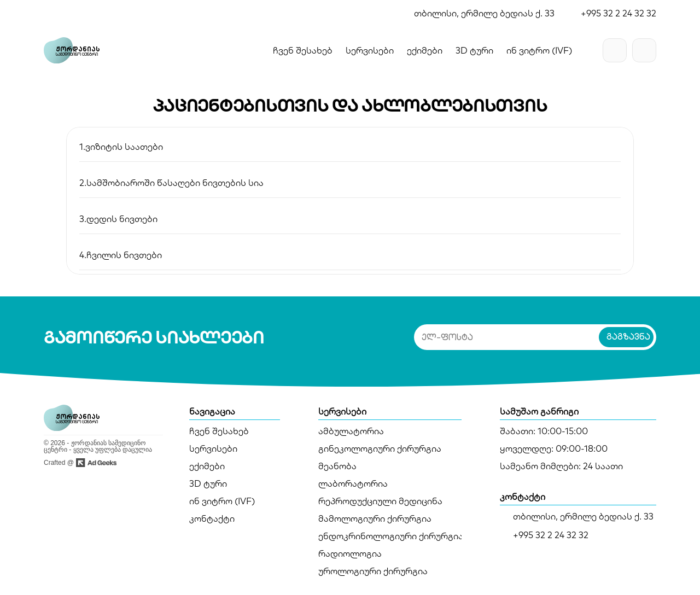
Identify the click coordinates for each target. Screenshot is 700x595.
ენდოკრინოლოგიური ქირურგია (391, 536)
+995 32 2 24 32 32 (619, 13)
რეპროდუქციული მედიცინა (380, 501)
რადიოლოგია (350, 553)
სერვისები (213, 448)
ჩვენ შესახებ (303, 50)
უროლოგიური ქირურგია (373, 571)
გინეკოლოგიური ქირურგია (380, 448)
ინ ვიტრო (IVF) (222, 501)
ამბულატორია (351, 431)
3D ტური (208, 483)
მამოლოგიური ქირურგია (375, 518)
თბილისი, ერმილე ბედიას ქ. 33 (484, 13)
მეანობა (337, 466)
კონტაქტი (212, 518)
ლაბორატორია (353, 483)
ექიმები (207, 466)
